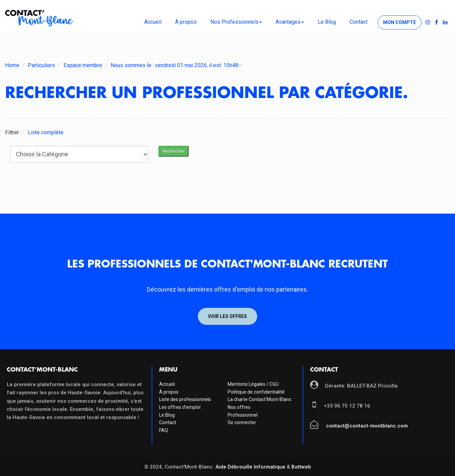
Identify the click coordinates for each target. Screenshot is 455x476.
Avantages (290, 22)
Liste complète (45, 132)
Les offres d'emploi (180, 407)
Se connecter (242, 422)
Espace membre (83, 65)
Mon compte (400, 22)
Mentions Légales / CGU (253, 384)
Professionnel (243, 415)
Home (12, 65)
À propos (186, 22)
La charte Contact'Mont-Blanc (260, 399)
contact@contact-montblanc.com (366, 426)
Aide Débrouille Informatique (250, 467)
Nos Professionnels (236, 22)
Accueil (153, 22)
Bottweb (301, 467)
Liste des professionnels (185, 399)
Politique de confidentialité (256, 392)
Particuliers (41, 65)
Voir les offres (227, 316)
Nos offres (239, 407)
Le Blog (327, 22)
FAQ (164, 430)
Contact (358, 22)
